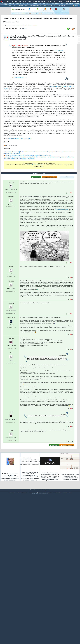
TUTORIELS (11, 6)
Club (60, 1)
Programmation (56, 4)
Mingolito (11, 256)
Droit (56, 1)
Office (66, 4)
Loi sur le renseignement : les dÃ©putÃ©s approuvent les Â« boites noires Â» (28, 175)
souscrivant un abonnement (34, 185)
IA (27, 4)
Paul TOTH (11, 241)
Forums (7, 1)
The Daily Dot (27, 158)
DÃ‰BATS (50, 6)
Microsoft (35, 4)
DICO (58, 6)
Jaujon (11, 326)
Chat (29, 1)
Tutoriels (14, 1)
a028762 (11, 397)
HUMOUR (63, 6)
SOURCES (44, 6)
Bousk (11, 489)
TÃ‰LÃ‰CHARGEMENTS (35, 6)
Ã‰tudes (50, 1)
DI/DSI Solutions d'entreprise (15, 4)
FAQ (20, 1)
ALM (31, 4)
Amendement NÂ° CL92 (16, 158)
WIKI (55, 6)
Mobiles (71, 4)
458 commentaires (32, 45)
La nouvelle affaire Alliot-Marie (61, 268)
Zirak (11, 412)
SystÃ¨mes (77, 4)
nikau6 (11, 471)
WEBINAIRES (21, 6)
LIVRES (26, 6)
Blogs (24, 1)
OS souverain (59, 70)
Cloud (24, 4)
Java (40, 4)
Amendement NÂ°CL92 (20, 97)
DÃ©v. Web (45, 4)
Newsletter (36, 1)
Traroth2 (11, 362)
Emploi (43, 1)
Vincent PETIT (11, 377)
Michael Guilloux (21, 45)
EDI (50, 4)
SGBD (62, 4)
